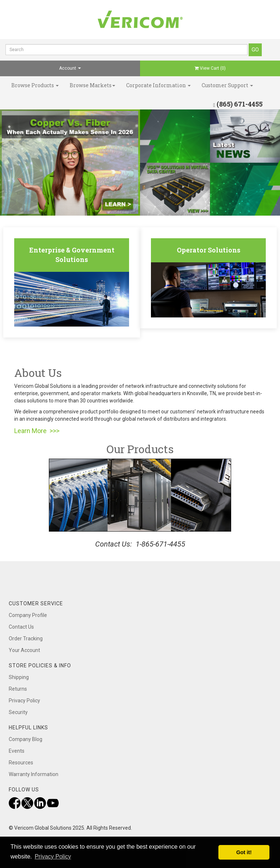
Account (70, 68)
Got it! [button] (244, 852)
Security (18, 712)
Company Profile (28, 615)
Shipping (19, 677)
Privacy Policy (24, 701)
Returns (18, 689)
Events (17, 751)
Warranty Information (34, 774)
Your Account (24, 650)
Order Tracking (26, 639)
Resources (21, 763)
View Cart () (210, 68)
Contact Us (21, 627)
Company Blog (26, 739)
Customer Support (227, 85)
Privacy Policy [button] (53, 857)
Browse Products (35, 85)
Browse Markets (92, 85)
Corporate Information (158, 85)
